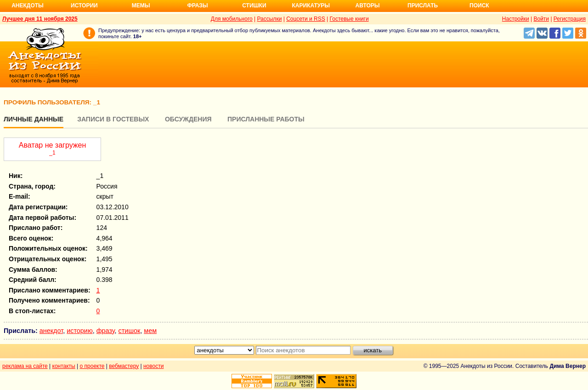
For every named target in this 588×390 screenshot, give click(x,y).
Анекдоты (28, 6)
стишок (130, 331)
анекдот (51, 331)
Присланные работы (266, 119)
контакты (64, 366)
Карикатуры (311, 6)
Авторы (368, 6)
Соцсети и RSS (306, 19)
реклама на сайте (25, 366)
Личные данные (34, 119)
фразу (106, 331)
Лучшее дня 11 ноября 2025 (40, 19)
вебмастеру (124, 366)
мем (150, 331)
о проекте (92, 366)
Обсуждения (188, 119)
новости (153, 366)
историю (80, 331)
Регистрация (570, 19)
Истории (84, 6)
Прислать (423, 6)
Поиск (479, 6)
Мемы (141, 6)
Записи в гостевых (113, 119)
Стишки (254, 6)
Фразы (197, 6)
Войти (541, 19)
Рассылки (269, 19)
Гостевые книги (349, 19)
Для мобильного (232, 19)
